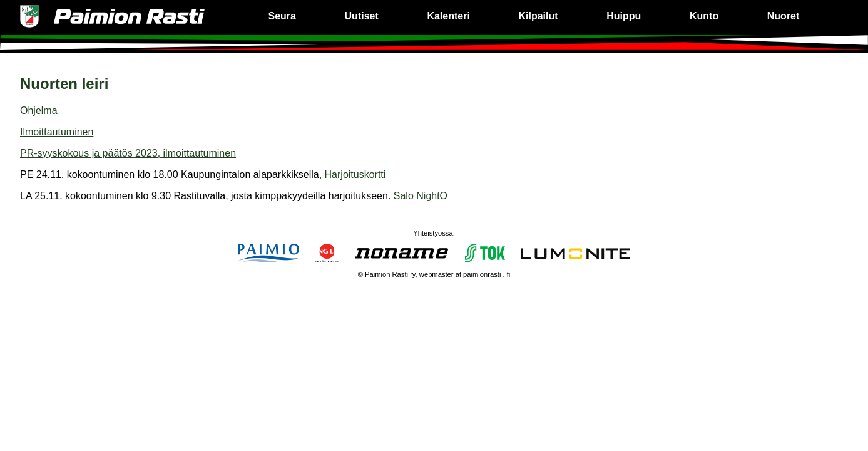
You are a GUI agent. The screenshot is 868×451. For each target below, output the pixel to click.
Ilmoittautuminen (57, 132)
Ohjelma (39, 111)
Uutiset (362, 16)
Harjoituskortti (355, 174)
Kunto (704, 16)
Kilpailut (539, 16)
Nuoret (784, 16)
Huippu (624, 16)
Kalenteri (448, 16)
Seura (282, 16)
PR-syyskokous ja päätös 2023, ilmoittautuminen (128, 153)
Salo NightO (421, 196)
